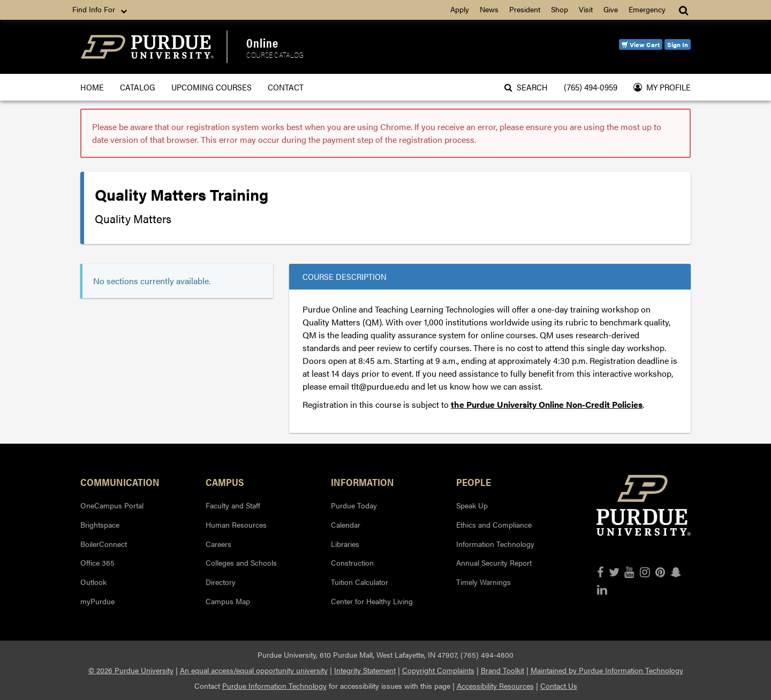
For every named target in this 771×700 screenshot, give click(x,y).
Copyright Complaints (438, 670)
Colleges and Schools (241, 562)
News (489, 9)
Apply (460, 9)
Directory (221, 582)
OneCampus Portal (112, 505)
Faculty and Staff (233, 505)
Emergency (647, 9)
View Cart (641, 44)
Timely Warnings (483, 582)
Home (92, 87)
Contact (286, 87)
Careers (218, 544)
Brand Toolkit (502, 670)
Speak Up (472, 505)
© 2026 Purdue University (131, 670)
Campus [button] (225, 482)
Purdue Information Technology (274, 686)
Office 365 (97, 562)
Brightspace (100, 524)
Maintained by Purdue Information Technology (607, 670)
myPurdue (97, 601)
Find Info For (101, 10)
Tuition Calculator (360, 582)
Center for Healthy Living (372, 601)
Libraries (345, 544)
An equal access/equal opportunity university (254, 670)
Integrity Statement (365, 670)
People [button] (474, 482)
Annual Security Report (494, 562)
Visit (586, 9)
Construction (352, 562)
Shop (560, 9)
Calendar (346, 524)
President (525, 9)
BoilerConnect (104, 544)
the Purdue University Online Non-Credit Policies (547, 404)
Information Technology (495, 544)
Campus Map (228, 601)
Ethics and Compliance (494, 524)
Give (611, 9)
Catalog (138, 87)
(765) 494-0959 (591, 87)
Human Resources (236, 524)
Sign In (678, 44)
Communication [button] (120, 482)
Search (526, 87)
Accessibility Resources (495, 686)
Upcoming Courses (211, 87)
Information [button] (362, 482)
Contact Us (559, 686)
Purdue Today (354, 505)
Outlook (93, 582)
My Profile (662, 87)
